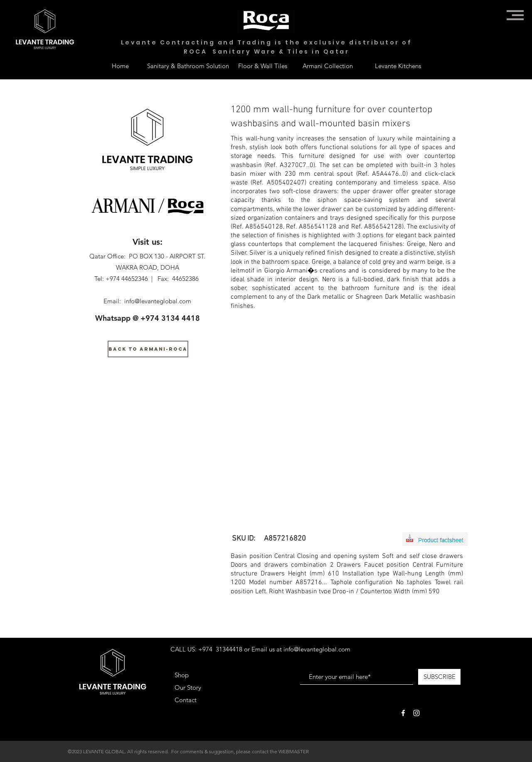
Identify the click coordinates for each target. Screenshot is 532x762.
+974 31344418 (220, 649)
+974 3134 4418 (170, 318)
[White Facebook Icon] (403, 713)
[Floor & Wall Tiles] (263, 66)
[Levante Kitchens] (398, 66)
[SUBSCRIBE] (439, 677)
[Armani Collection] (328, 66)
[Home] (120, 66)
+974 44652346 (127, 279)
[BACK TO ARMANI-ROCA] (148, 349)
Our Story (188, 687)
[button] (515, 15)
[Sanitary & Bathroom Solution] (188, 66)
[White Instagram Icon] (416, 713)
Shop (182, 675)
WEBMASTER (294, 751)
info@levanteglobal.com (158, 301)
